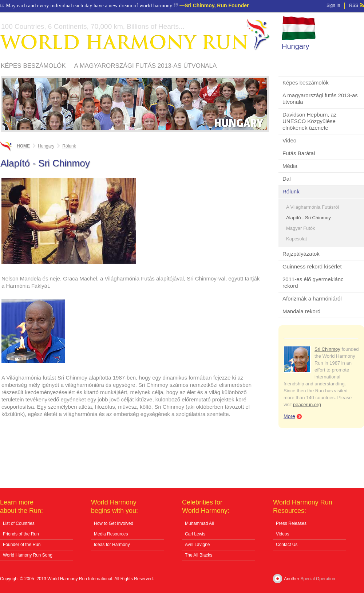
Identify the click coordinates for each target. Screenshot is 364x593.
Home (23, 146)
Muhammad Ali (199, 523)
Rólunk (291, 191)
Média (290, 166)
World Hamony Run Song (28, 555)
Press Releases (291, 523)
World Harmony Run (135, 35)
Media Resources (111, 534)
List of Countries (19, 523)
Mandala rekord (301, 311)
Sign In (333, 5)
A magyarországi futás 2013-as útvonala (146, 66)
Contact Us (287, 545)
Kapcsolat (296, 239)
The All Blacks (199, 555)
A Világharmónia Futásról (312, 207)
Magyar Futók (300, 228)
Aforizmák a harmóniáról (312, 299)
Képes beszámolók (33, 66)
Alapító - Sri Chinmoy (308, 218)
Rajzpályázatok (301, 254)
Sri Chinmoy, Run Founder (217, 5)
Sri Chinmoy (327, 349)
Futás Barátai (299, 153)
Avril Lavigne (197, 545)
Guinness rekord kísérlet (312, 266)
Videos (282, 534)
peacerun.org (307, 405)
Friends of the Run (21, 534)
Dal (287, 179)
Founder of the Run (22, 545)
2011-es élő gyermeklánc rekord (313, 282)
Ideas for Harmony (112, 545)
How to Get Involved (114, 523)
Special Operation (318, 579)
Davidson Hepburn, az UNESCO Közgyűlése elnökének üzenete (309, 121)
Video (289, 140)
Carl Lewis (195, 534)
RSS (354, 5)
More (289, 416)
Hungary (296, 46)
